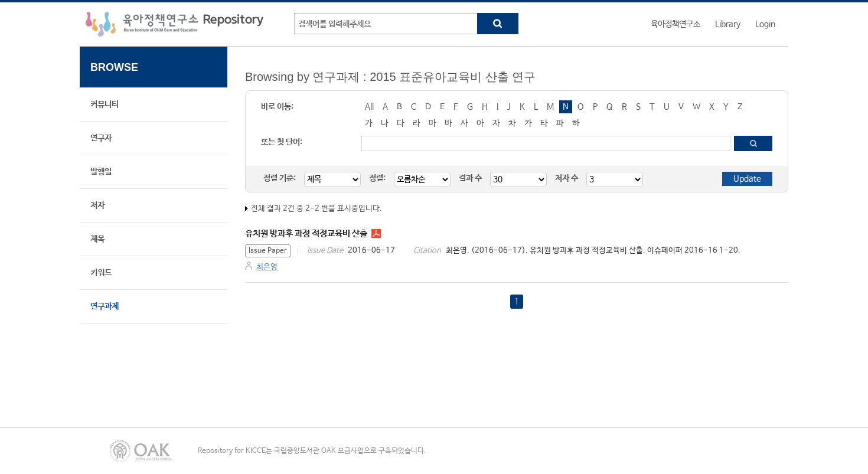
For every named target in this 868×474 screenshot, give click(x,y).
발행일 (101, 172)
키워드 (101, 273)
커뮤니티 (105, 104)
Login (765, 24)
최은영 (267, 267)
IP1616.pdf (376, 234)
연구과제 (105, 306)
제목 (97, 239)
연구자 (101, 138)
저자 (97, 205)
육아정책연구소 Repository (174, 24)
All (369, 107)
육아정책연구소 (676, 24)
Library (728, 24)
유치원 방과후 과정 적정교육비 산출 (306, 233)
